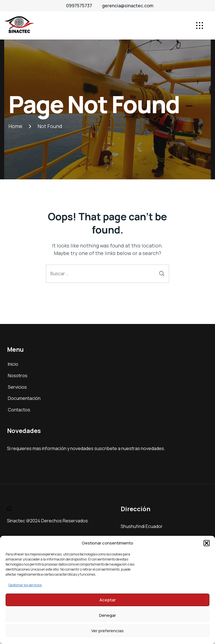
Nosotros (18, 376)
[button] (207, 543)
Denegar (107, 615)
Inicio (13, 364)
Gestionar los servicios (25, 585)
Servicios (17, 387)
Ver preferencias (107, 631)
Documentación (24, 398)
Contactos (19, 410)
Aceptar (107, 600)
